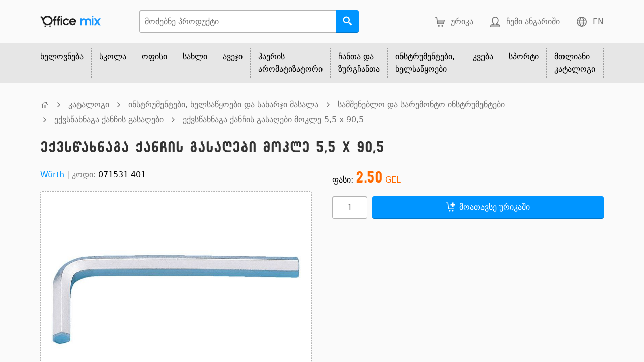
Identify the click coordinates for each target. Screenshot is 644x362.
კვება (483, 57)
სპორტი (524, 57)
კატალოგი (89, 104)
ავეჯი (233, 57)
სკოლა (113, 57)
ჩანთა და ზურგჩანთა (359, 63)
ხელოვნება (62, 57)
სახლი (195, 57)
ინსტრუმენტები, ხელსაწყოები (425, 63)
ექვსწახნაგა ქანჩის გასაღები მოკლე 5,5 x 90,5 (273, 119)
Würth (52, 175)
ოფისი (154, 57)
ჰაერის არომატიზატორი (290, 63)
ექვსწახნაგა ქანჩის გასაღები (109, 119)
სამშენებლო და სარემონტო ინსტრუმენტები (421, 104)
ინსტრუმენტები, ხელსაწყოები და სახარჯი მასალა (223, 104)
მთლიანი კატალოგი (575, 63)
